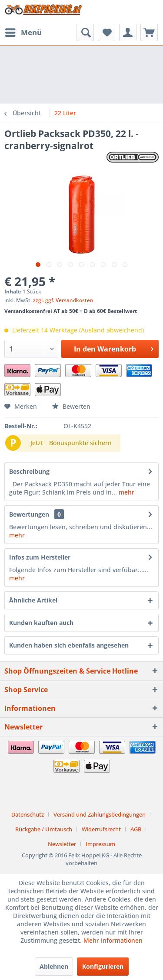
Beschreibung (29, 471)
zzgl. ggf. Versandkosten (63, 300)
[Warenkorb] (149, 33)
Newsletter (62, 844)
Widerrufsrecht (101, 829)
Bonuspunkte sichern (80, 443)
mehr (126, 492)
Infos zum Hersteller (40, 557)
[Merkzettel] (106, 33)
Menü (23, 31)
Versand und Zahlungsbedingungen (100, 814)
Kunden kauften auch (41, 623)
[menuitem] (23, 33)
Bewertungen (29, 514)
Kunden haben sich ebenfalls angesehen (69, 645)
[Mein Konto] (128, 33)
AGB (136, 829)
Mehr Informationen (113, 940)
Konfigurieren (103, 966)
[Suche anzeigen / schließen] (85, 33)
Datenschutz (28, 814)
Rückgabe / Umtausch (44, 829)
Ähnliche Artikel (33, 600)
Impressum (100, 844)
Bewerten (71, 406)
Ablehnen (54, 966)
